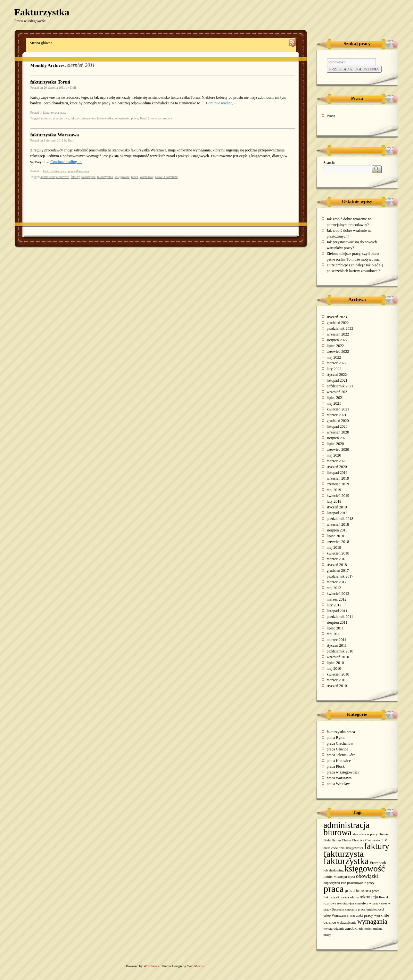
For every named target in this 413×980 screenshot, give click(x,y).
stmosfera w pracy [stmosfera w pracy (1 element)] (368, 903)
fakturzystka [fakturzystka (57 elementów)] (346, 861)
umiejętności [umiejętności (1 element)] (375, 909)
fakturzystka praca (55, 113)
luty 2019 (334, 501)
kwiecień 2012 (338, 594)
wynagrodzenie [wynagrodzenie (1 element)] (334, 929)
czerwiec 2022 (338, 352)
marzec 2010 (337, 680)
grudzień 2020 (338, 421)
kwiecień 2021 (338, 409)
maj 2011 (334, 634)
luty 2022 (334, 369)
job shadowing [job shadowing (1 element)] (334, 870)
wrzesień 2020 (338, 432)
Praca (331, 116)
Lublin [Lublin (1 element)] (328, 877)
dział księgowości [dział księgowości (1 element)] (351, 848)
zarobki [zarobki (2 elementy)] (352, 928)
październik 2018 (340, 519)
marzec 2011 (337, 640)
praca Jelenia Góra (341, 755)
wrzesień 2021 (338, 392)
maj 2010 (334, 668)
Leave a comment (161, 118)
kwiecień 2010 (338, 674)
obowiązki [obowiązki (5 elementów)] (367, 876)
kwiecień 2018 (338, 553)
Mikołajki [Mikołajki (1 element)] (340, 877)
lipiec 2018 (335, 536)
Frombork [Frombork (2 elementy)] (378, 863)
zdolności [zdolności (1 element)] (365, 929)
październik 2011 (340, 617)
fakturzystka (105, 118)
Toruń (144, 118)
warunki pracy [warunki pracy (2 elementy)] (361, 915)
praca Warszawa (79, 171)
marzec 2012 (337, 599)
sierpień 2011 (337, 622)
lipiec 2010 (335, 663)
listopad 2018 (337, 513)
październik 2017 (340, 576)
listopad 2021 (337, 380)
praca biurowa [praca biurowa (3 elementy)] (358, 890)
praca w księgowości (343, 772)
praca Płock (336, 766)
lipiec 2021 (335, 398)
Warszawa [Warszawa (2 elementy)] (340, 915)
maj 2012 (334, 588)
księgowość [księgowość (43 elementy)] (365, 869)
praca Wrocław (338, 784)
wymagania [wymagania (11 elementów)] (372, 921)
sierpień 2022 (337, 340)
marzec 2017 (337, 582)
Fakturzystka (42, 12)
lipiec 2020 (335, 444)
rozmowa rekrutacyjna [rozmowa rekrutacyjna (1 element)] (339, 903)
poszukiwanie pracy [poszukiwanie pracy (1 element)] (361, 883)
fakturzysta (88, 118)
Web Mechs (195, 966)
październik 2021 (340, 386)
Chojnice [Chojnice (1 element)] (358, 840)
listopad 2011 (337, 611)
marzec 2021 (337, 415)
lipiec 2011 (335, 628)
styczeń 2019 (337, 507)
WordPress (152, 966)
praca (135, 118)
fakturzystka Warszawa (55, 135)
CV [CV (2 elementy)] (384, 840)
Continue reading (222, 103)
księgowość (122, 118)
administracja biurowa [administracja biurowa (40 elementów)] (347, 829)
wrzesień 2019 (338, 478)
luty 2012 (334, 605)
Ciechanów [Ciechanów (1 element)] (373, 840)
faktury (75, 118)
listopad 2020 (337, 426)
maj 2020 (334, 455)
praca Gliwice (338, 749)
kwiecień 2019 (338, 496)
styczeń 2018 (337, 565)
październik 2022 (340, 328)
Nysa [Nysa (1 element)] (351, 877)
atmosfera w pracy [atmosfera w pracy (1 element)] (365, 834)
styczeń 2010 (337, 686)
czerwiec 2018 (338, 542)
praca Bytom (337, 738)
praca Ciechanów (340, 743)
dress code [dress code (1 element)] (331, 848)
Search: (329, 163)
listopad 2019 (337, 473)
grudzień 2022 (338, 323)
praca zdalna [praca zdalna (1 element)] (350, 897)
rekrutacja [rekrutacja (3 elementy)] (369, 897)
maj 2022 (334, 357)
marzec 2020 (337, 461)
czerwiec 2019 (338, 484)
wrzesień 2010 (338, 657)
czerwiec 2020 (338, 450)
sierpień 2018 (337, 530)
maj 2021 (334, 403)
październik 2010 (340, 651)
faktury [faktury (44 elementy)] (377, 846)
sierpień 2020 (337, 438)
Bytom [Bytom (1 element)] (336, 840)
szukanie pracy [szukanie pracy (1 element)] (355, 909)
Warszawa (146, 177)
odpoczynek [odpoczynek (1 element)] (332, 883)
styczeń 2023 (337, 317)
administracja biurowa (55, 118)
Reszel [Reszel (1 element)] (384, 897)
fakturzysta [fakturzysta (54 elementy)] (344, 854)
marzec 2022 (337, 363)
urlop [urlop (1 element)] (327, 915)
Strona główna (41, 43)
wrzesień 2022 (338, 334)
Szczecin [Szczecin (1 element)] (338, 909)
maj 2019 (334, 490)
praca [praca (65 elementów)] (334, 889)
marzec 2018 (337, 559)
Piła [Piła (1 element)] (344, 883)
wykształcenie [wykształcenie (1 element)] (347, 923)
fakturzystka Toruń (50, 82)
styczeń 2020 (337, 467)
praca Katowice (339, 761)
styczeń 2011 (337, 645)
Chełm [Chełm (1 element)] (346, 840)
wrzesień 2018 (338, 524)
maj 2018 (334, 547)
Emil (73, 88)
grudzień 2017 (338, 571)
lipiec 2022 (335, 346)
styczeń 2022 (337, 375)
